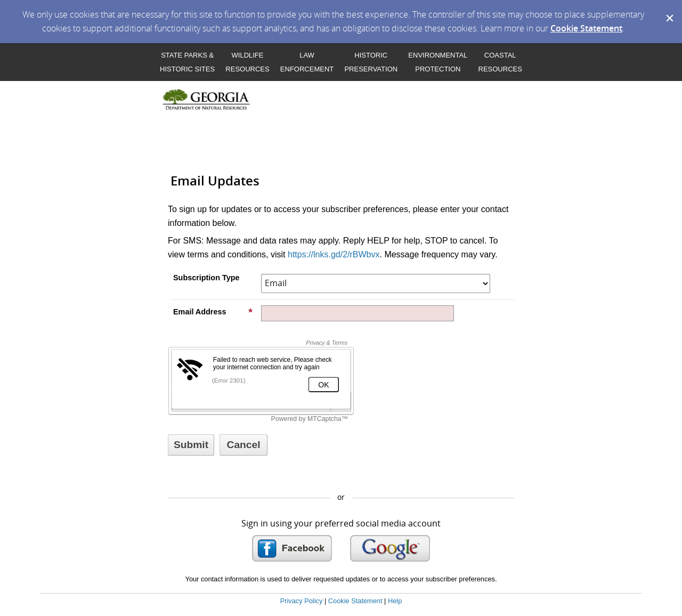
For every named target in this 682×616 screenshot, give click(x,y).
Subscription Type (206, 278)
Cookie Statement (586, 28)
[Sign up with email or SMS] (191, 445)
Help (395, 601)
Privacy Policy (302, 601)
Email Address (213, 312)
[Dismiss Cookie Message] (669, 10)
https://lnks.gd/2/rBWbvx (334, 254)
